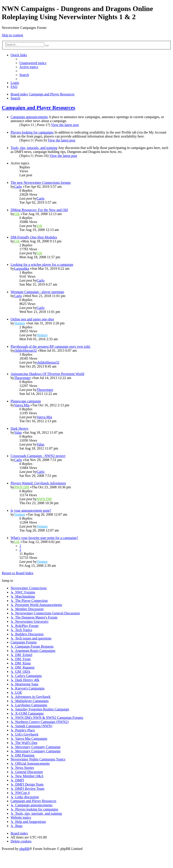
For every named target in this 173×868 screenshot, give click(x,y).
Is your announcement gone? (31, 510)
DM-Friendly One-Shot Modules (34, 237)
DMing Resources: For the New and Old (39, 210)
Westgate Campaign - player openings (37, 292)
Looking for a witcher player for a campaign (42, 265)
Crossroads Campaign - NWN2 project (38, 456)
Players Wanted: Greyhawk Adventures (38, 483)
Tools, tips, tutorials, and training (34, 148)
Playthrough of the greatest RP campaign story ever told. (50, 347)
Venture (20, 323)
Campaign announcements (29, 117)
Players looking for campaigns (32, 132)
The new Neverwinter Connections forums (41, 183)
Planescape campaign (26, 401)
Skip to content (12, 35)
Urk (17, 214)
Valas (18, 432)
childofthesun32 (25, 350)
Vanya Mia (22, 405)
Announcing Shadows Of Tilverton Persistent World (47, 374)
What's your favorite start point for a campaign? (44, 538)
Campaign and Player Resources (38, 108)
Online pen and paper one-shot (32, 319)
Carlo (18, 187)
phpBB (24, 849)
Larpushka (22, 269)
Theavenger (22, 378)
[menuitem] (33, 63)
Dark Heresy (20, 428)
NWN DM (22, 487)
